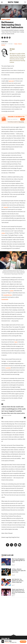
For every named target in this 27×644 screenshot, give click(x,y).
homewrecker (5, 299)
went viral (11, 81)
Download (23, 641)
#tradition (3, 45)
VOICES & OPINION (6, 20)
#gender (16, 44)
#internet (20, 44)
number (12, 291)
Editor (11, 51)
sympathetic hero (8, 295)
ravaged (6, 207)
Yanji (16, 342)
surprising (8, 368)
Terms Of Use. (21, 122)
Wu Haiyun (5, 42)
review (3, 233)
